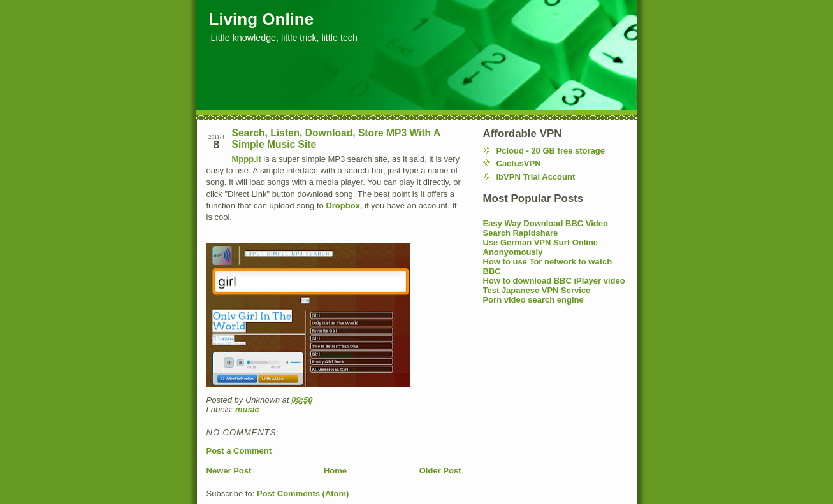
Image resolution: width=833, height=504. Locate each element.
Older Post (440, 471)
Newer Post (229, 471)
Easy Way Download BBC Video (546, 223)
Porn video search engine (533, 300)
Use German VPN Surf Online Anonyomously (541, 247)
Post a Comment (239, 451)
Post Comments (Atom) (303, 493)
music (247, 409)
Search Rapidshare (521, 233)
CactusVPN (519, 163)
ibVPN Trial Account (536, 177)
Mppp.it (247, 159)
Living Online (262, 19)
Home (335, 471)
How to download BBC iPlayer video (554, 281)
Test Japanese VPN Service (537, 290)
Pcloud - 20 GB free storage (551, 151)
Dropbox (343, 205)
